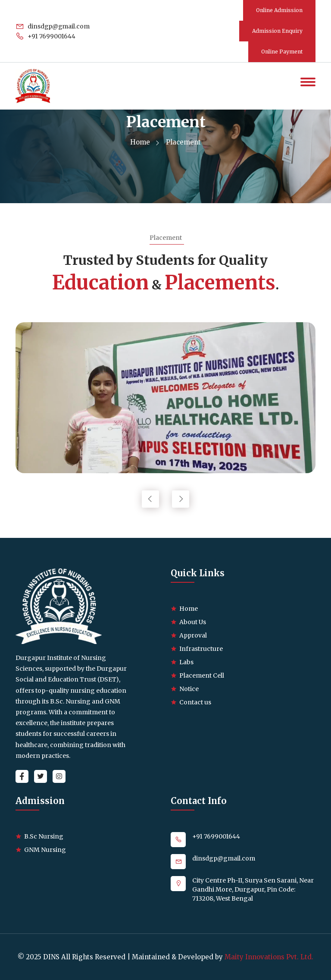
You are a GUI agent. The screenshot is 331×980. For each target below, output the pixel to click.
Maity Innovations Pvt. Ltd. (269, 957)
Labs (186, 662)
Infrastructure (201, 649)
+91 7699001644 (45, 36)
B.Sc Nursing (44, 836)
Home (144, 142)
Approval (193, 635)
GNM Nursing (45, 850)
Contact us (195, 702)
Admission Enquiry (277, 31)
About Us (193, 622)
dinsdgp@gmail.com (53, 26)
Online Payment (282, 52)
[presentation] (150, 499)
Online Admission (279, 10)
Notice (189, 689)
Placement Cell (202, 675)
